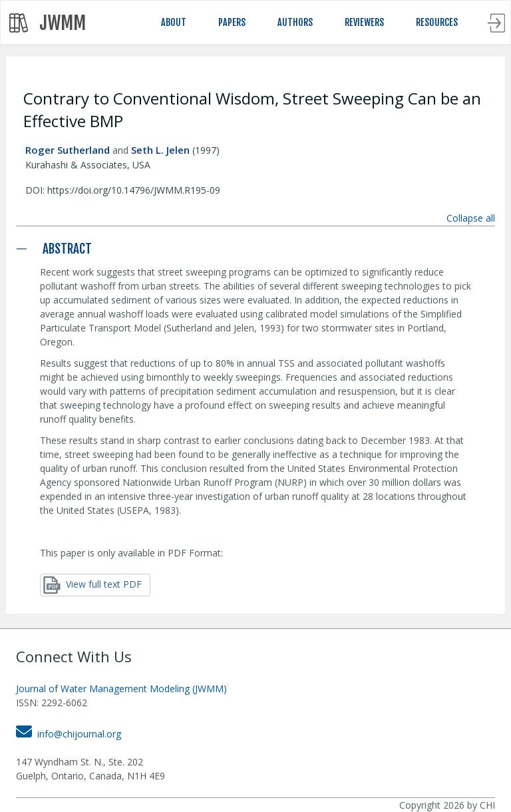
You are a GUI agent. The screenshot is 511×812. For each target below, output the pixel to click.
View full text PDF (92, 585)
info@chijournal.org (69, 734)
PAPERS (232, 22)
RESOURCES (437, 22)
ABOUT (174, 22)
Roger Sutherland (68, 150)
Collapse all (471, 218)
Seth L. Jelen (160, 150)
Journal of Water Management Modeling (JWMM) (121, 689)
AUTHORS (295, 22)
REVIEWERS (364, 22)
